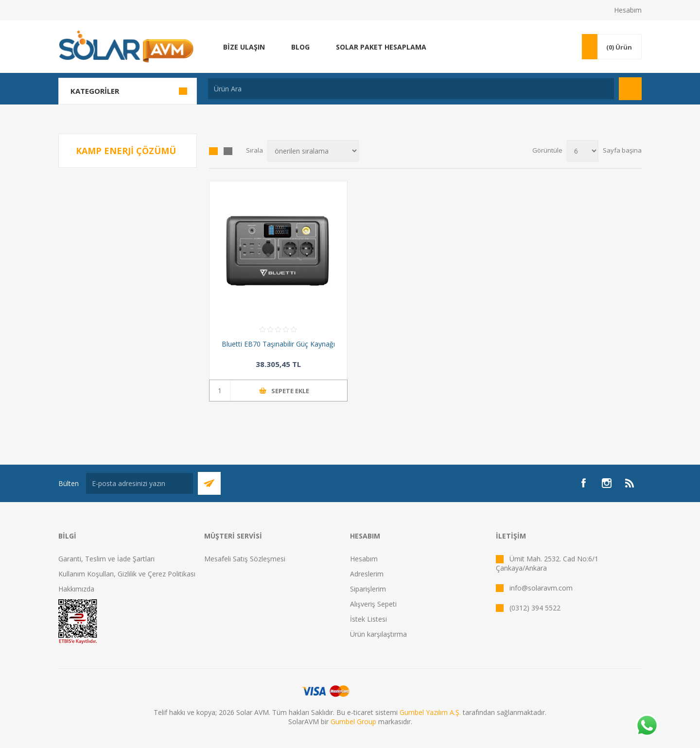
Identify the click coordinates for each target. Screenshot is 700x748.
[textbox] (411, 89)
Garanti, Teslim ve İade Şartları (106, 559)
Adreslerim (367, 574)
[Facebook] (583, 483)
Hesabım (628, 10)
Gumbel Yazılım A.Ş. (430, 712)
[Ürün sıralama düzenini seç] (313, 151)
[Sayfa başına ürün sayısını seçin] (583, 151)
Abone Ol (209, 483)
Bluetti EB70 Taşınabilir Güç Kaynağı (278, 344)
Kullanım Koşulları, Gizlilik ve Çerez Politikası (127, 574)
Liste (228, 151)
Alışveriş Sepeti (373, 604)
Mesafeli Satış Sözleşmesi (245, 559)
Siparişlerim (368, 589)
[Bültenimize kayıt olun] (140, 483)
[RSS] (630, 483)
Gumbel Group (353, 722)
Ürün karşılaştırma (378, 634)
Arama (630, 89)
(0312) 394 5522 (535, 608)
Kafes (213, 151)
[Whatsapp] (647, 726)
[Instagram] (607, 483)
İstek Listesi (368, 619)
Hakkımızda (76, 589)
